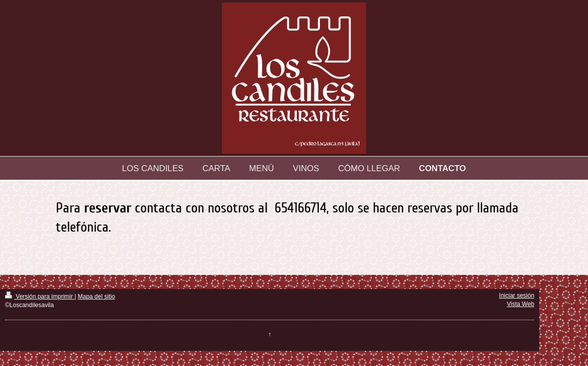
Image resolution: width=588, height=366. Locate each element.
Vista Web (521, 304)
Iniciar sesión (517, 296)
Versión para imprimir (40, 297)
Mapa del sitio (97, 297)
